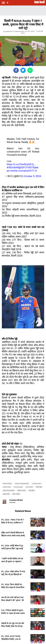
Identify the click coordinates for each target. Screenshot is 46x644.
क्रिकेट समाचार (22, 491)
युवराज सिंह (6, 494)
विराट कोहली (16, 494)
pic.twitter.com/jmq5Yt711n (22, 171)
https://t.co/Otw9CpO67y (20, 164)
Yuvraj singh (18, 487)
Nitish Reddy (7, 484)
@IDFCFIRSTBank (29, 168)
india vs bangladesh (22, 484)
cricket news (36, 484)
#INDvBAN (13, 168)
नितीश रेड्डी (39, 487)
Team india (7, 487)
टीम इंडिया (32, 491)
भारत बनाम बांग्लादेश (9, 491)
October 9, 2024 (32, 176)
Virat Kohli (29, 487)
